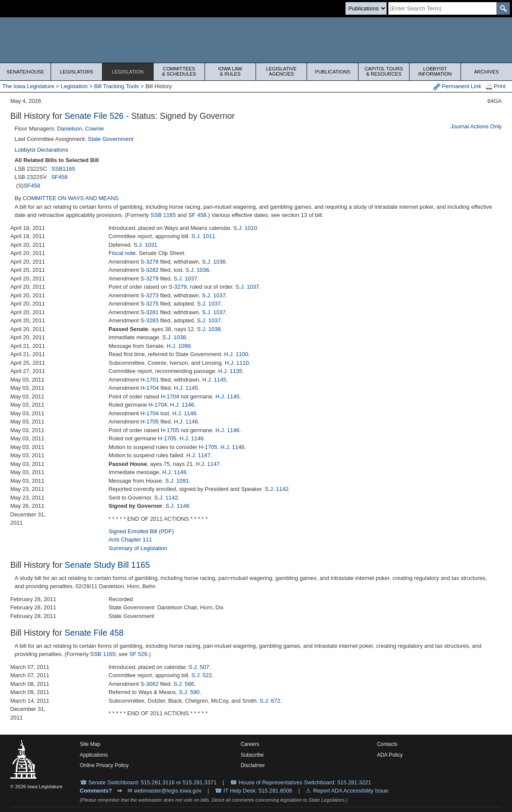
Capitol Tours (384, 71)
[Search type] (366, 8)
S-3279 (150, 279)
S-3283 (150, 320)
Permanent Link (457, 87)
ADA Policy (390, 755)
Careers (250, 744)
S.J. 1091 (177, 481)
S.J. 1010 (245, 228)
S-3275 (150, 304)
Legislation (128, 72)
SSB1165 (63, 169)
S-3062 (150, 684)
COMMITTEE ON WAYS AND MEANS (70, 198)
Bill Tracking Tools (117, 86)
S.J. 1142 (277, 489)
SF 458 (197, 215)
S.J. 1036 (214, 262)
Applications (94, 755)
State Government (111, 139)
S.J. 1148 (177, 506)
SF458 (59, 177)
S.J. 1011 (203, 236)
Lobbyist (435, 71)
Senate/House (25, 72)
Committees (179, 71)
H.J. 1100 (236, 354)
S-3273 (150, 295)
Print (496, 87)
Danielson (70, 129)
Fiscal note (122, 253)
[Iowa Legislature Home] (256, 40)
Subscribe (252, 755)
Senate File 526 (94, 116)
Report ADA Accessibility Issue (351, 791)
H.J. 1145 (214, 380)
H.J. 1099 (179, 346)
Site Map (90, 744)
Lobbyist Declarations (42, 150)
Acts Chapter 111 (130, 540)
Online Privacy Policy (104, 765)
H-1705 (150, 422)
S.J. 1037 (185, 279)
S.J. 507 (199, 667)
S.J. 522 (202, 675)
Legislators (77, 72)
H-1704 (150, 388)
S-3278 (150, 262)
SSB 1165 (163, 215)
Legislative (281, 71)
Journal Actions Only (476, 126)
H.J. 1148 (174, 472)
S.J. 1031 (146, 245)
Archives (486, 72)
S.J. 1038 (209, 329)
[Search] (442, 8)
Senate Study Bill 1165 (107, 565)
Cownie (94, 129)
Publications (332, 72)
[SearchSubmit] (503, 8)
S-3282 (150, 270)
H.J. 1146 (182, 405)
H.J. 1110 (237, 363)
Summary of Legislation (138, 548)
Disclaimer (253, 765)
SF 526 (138, 654)
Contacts (387, 744)
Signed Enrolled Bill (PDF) (141, 531)
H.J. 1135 (230, 371)
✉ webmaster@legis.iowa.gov (165, 791)
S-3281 (150, 312)
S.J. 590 (189, 692)
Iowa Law (230, 71)
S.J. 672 (270, 701)
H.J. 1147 (198, 455)
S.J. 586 (184, 684)
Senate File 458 (94, 633)
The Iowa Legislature (28, 86)
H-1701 (150, 380)
